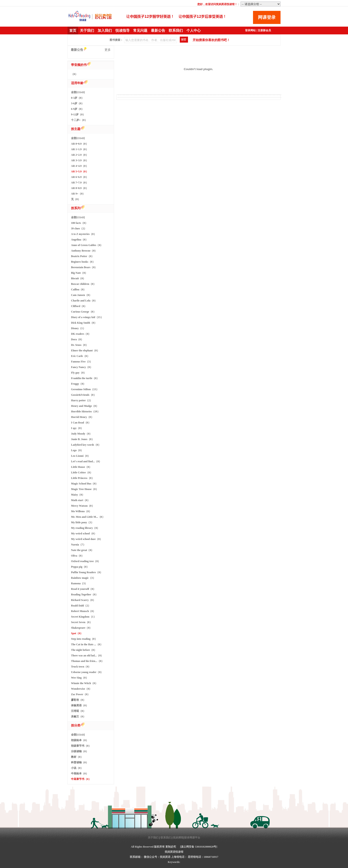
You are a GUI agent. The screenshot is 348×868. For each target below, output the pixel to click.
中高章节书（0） (81, 779)
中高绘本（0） (80, 774)
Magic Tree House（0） (85, 489)
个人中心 (194, 31)
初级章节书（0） (81, 746)
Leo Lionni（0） (81, 456)
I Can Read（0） (81, 423)
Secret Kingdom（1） (84, 617)
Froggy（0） (78, 384)
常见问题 (140, 31)
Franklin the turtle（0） (85, 378)
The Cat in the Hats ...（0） (87, 644)
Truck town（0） (81, 667)
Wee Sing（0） (80, 678)
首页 (73, 31)
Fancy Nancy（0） (82, 367)
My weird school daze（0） (87, 539)
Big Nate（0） (79, 273)
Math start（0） (80, 500)
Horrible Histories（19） (85, 411)
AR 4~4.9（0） (80, 166)
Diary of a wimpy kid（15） (87, 317)
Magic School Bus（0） (84, 484)
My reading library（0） (85, 528)
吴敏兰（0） (78, 716)
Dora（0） (77, 339)
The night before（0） (84, 650)
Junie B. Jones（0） (83, 439)
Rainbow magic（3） (83, 578)
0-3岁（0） (77, 98)
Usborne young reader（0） (87, 672)
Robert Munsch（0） (83, 611)
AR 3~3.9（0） (80, 160)
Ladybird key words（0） (86, 445)
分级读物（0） (80, 751)
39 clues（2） (79, 228)
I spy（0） (77, 428)
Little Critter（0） (82, 472)
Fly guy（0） (79, 373)
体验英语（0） (80, 705)
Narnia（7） (78, 545)
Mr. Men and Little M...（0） (88, 517)
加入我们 (105, 31)
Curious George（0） (83, 312)
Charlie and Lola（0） (84, 301)
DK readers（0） (81, 334)
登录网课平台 (192, 838)
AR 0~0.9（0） (80, 144)
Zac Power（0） (80, 694)
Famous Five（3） (82, 362)
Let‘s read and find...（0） (86, 461)
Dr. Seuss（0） (80, 345)
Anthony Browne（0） (84, 251)
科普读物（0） (80, 762)
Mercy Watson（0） (83, 506)
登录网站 (250, 30)
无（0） (76, 199)
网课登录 (267, 17)
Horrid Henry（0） (82, 417)
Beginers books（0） (83, 262)
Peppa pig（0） (80, 567)
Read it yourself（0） (83, 589)
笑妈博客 (178, 838)
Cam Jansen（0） (81, 295)
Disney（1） (78, 328)
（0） (74, 74)
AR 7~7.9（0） (80, 183)
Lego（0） (77, 450)
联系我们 (176, 31)
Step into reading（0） (84, 639)
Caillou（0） (78, 289)
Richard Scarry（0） (83, 600)
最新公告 (158, 31)
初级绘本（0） (80, 740)
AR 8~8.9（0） (80, 188)
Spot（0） (77, 633)
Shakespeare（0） (81, 628)
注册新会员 (264, 30)
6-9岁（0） (77, 109)
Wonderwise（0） (81, 689)
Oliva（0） (77, 556)
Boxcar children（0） (83, 284)
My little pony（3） (82, 522)
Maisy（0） (78, 495)
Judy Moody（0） (81, 434)
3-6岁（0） (77, 103)
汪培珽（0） (78, 711)
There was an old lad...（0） (87, 655)
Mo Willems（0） (81, 511)
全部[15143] (78, 92)
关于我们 (87, 31)
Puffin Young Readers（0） (87, 572)
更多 (108, 50)
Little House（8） (81, 467)
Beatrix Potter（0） (82, 256)
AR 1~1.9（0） (80, 149)
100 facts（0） (79, 223)
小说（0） (77, 768)
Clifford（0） (79, 306)
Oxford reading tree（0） (86, 561)
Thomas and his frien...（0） (87, 661)
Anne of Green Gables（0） (87, 245)
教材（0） (77, 757)
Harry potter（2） (82, 400)
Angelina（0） (79, 240)
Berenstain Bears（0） (84, 267)
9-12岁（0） (78, 114)
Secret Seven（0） (82, 622)
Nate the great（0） (82, 550)
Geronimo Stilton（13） (85, 389)
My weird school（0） (84, 533)
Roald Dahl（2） (81, 606)
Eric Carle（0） (80, 356)
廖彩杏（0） (78, 700)
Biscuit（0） (78, 278)
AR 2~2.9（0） (80, 155)
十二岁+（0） (79, 120)
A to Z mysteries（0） (84, 234)
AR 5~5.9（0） (80, 171)
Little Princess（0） (83, 478)
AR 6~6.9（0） (80, 177)
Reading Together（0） (84, 594)
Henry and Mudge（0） (85, 406)
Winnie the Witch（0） (84, 683)
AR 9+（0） (78, 194)
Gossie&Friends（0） (84, 395)
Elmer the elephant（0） (85, 350)
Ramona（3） (79, 583)
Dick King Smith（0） (84, 323)
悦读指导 (123, 31)
